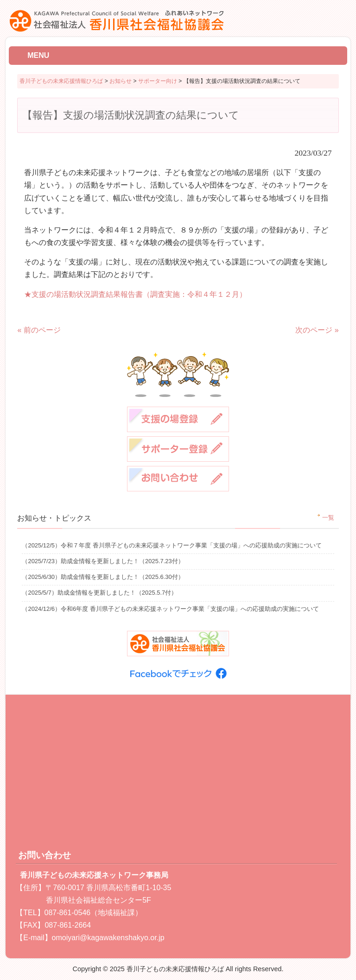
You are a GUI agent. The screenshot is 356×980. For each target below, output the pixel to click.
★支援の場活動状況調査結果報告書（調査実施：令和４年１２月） (135, 294)
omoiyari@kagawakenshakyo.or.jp (108, 938)
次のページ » (317, 330)
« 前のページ (39, 330)
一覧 (328, 518)
